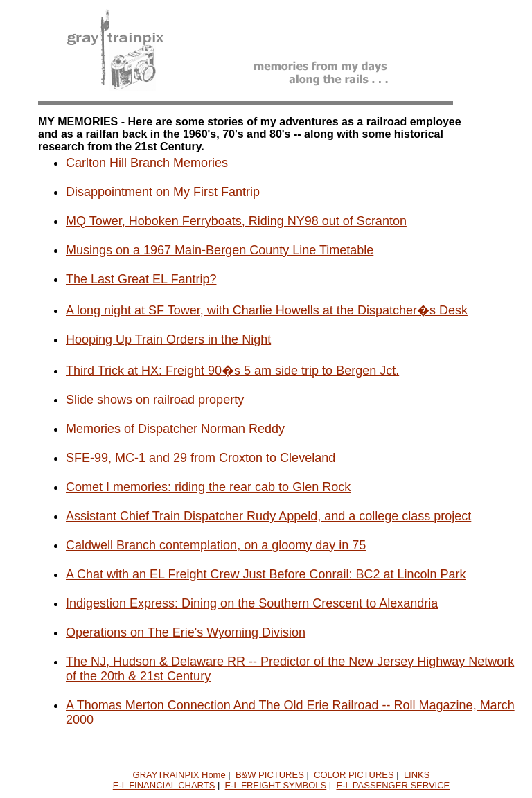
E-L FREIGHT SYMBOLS (276, 785)
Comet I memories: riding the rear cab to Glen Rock (208, 487)
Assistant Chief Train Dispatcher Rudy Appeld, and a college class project (268, 516)
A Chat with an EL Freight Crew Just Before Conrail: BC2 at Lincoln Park (266, 574)
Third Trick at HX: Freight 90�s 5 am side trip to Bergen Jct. (232, 371)
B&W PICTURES (270, 775)
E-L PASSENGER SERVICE (393, 785)
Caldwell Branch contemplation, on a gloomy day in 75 (216, 545)
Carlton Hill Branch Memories (147, 163)
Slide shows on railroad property (155, 400)
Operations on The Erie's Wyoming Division (186, 632)
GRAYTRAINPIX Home (179, 775)
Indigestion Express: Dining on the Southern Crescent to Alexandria (252, 603)
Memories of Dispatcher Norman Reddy (175, 429)
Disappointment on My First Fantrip (163, 192)
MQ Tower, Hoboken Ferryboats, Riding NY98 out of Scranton (236, 221)
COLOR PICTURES (354, 775)
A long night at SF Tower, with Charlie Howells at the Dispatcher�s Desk (267, 310)
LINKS (417, 775)
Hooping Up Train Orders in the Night (168, 339)
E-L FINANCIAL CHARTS (164, 785)
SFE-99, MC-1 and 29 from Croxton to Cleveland (201, 458)
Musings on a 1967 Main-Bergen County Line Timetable (220, 250)
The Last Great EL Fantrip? (141, 279)
